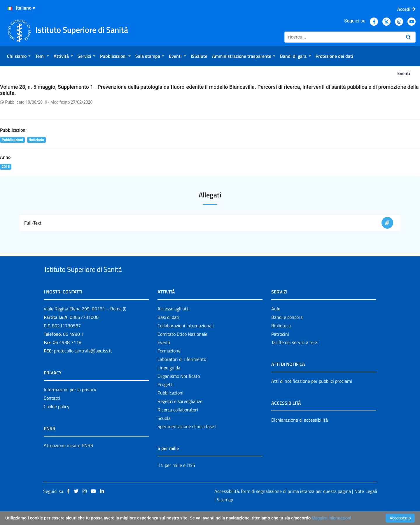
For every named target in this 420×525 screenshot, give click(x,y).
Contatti (52, 411)
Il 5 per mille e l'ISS (176, 479)
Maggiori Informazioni (331, 518)
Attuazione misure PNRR (69, 459)
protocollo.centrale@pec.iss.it (83, 364)
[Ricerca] (343, 37)
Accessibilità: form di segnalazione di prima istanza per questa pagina (283, 505)
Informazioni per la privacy (70, 403)
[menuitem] (19, 56)
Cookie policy (57, 420)
